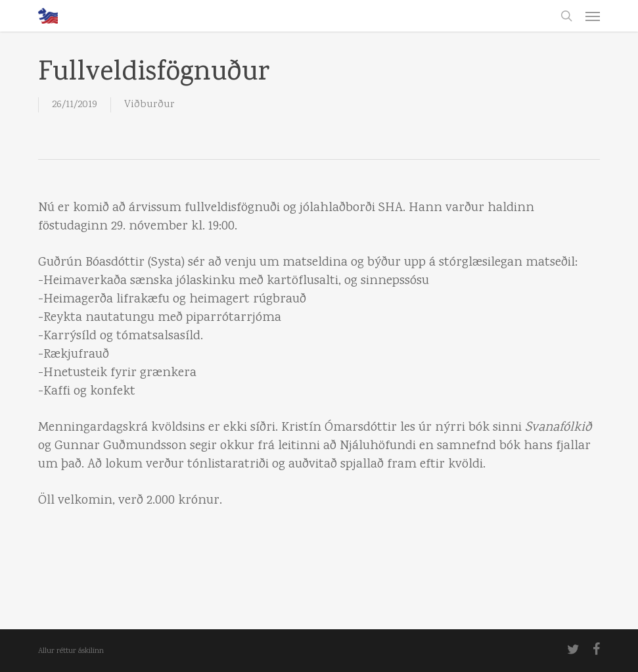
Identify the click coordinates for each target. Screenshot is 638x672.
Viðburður (149, 105)
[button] (593, 16)
